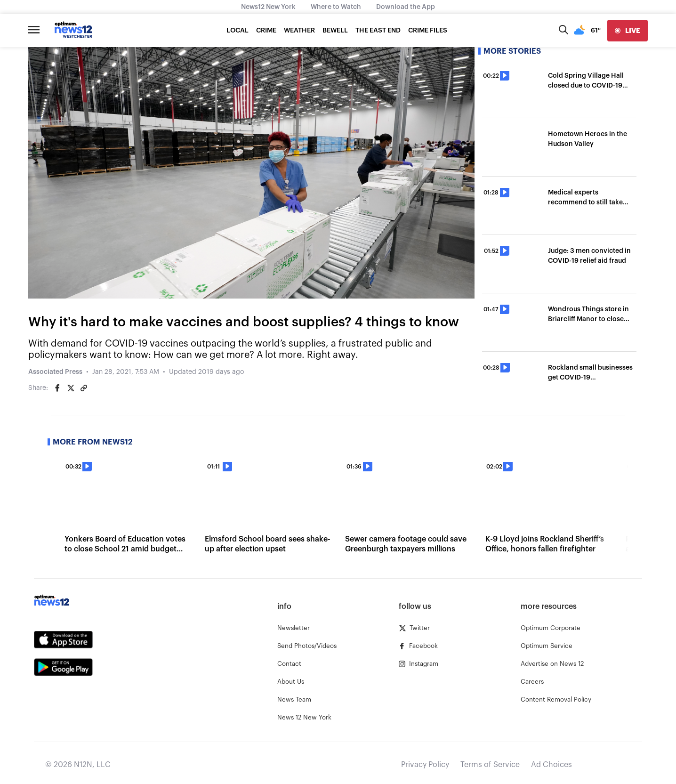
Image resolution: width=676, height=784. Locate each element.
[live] (628, 31)
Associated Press (55, 372)
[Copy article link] (84, 388)
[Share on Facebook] (57, 388)
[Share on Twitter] (71, 388)
